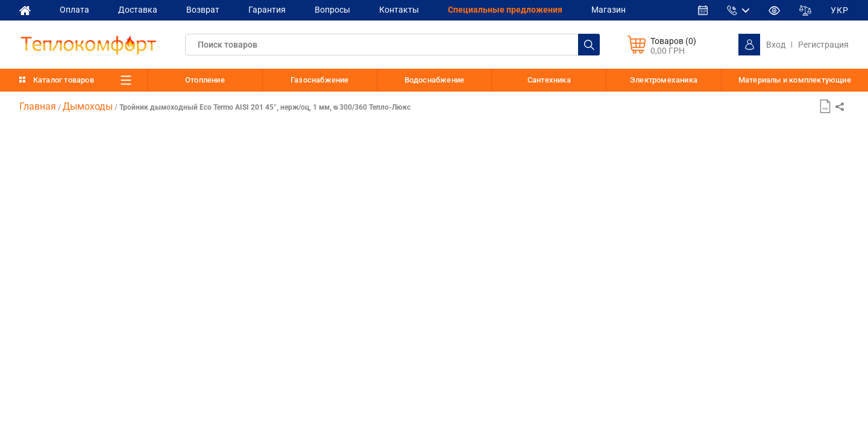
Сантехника (549, 80)
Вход (776, 45)
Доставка (138, 10)
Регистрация (823, 45)
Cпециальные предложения (505, 10)
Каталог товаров (64, 80)
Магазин (609, 10)
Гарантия (267, 10)
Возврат (203, 10)
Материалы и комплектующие (795, 80)
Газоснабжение (320, 80)
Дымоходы (88, 106)
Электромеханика (664, 80)
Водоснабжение (435, 80)
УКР (840, 10)
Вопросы (332, 10)
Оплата (74, 10)
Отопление (205, 80)
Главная (38, 106)
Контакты (399, 10)
